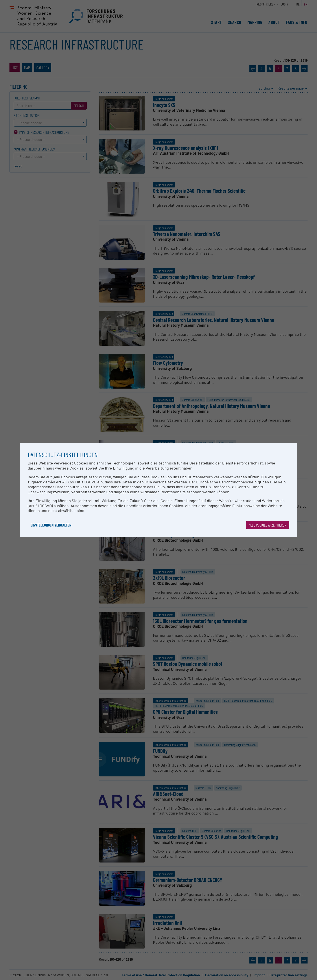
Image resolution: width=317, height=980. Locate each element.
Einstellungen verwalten (51, 525)
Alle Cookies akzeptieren (268, 525)
